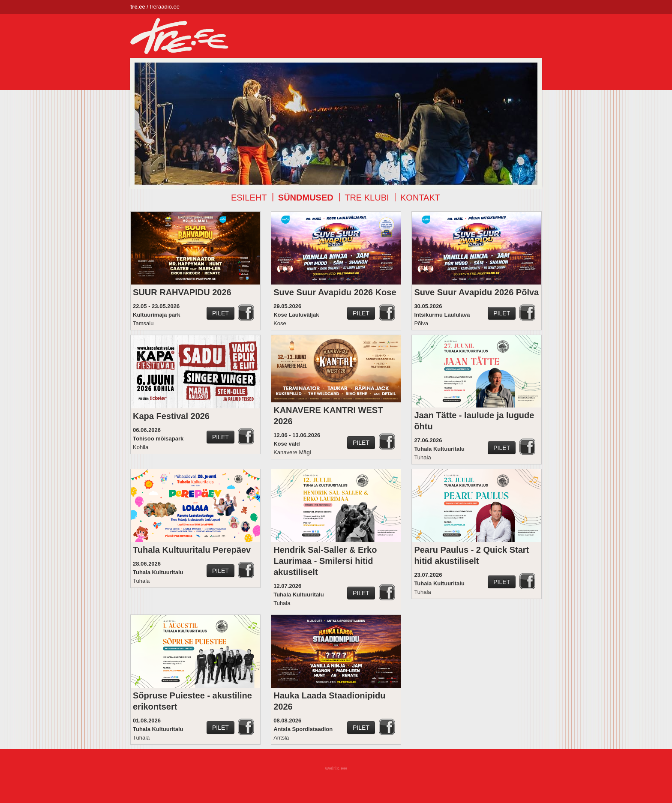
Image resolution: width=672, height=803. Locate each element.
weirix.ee (336, 768)
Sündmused (306, 198)
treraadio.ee (165, 7)
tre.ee (138, 7)
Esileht (249, 198)
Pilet (220, 313)
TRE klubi (367, 198)
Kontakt (420, 198)
